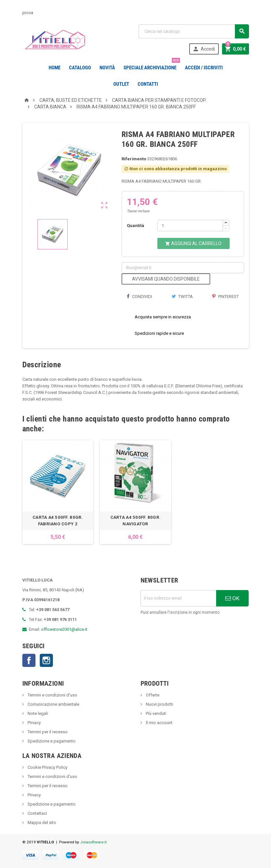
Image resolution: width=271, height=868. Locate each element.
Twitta (182, 297)
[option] (58, 492)
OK (232, 598)
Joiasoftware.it (93, 842)
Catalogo (80, 68)
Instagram (46, 660)
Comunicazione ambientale (53, 704)
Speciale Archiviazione (151, 65)
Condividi (139, 297)
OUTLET (121, 84)
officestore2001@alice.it (64, 629)
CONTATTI (148, 84)
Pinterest (226, 297)
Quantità (135, 226)
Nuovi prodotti (159, 704)
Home (55, 68)
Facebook (29, 660)
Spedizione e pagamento (51, 741)
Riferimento (134, 159)
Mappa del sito (41, 822)
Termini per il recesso (47, 732)
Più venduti (156, 713)
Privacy (34, 723)
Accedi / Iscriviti (204, 68)
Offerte (152, 695)
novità (107, 68)
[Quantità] (190, 226)
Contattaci (37, 813)
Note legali (37, 713)
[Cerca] (194, 31)
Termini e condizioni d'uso (52, 695)
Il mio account (159, 723)
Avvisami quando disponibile (166, 279)
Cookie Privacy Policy (47, 767)
